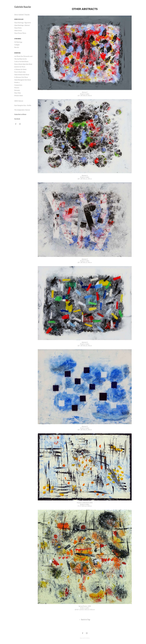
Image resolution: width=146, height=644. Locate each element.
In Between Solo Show (21, 77)
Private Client (19, 96)
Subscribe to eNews (20, 114)
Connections (18, 85)
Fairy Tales (18, 93)
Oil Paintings (18, 42)
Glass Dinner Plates (20, 33)
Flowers (17, 88)
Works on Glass (19, 19)
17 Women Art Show (20, 69)
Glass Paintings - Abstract (22, 25)
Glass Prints (18, 28)
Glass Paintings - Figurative (23, 23)
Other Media (18, 39)
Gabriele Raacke (23, 7)
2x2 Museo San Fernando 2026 (23, 56)
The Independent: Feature (22, 110)
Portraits (17, 90)
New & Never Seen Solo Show (23, 64)
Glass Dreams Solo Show (22, 75)
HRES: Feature (19, 101)
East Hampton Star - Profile (23, 105)
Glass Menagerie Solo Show (23, 80)
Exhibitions (17, 53)
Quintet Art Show (20, 67)
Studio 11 (17, 82)
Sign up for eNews (85, 638)
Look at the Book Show (21, 62)
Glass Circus (18, 31)
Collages (17, 45)
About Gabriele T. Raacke (22, 15)
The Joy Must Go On (20, 59)
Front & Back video (20, 72)
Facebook (17, 119)
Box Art (17, 47)
